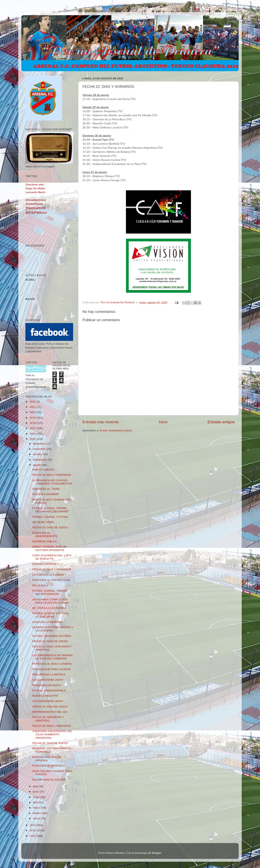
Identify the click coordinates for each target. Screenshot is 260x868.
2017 (33, 428)
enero (37, 818)
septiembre (40, 460)
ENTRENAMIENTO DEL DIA (50, 712)
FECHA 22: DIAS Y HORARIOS (52, 569)
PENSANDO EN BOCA (47, 685)
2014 (33, 825)
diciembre (39, 444)
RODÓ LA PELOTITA (45, 696)
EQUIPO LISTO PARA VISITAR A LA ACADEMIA (53, 629)
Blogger (157, 853)
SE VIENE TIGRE (43, 522)
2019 (33, 418)
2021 (33, 407)
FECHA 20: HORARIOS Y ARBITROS (48, 719)
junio (36, 792)
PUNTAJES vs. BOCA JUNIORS (52, 664)
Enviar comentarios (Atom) (116, 430)
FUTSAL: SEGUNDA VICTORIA (52, 636)
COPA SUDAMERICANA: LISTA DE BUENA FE (52, 557)
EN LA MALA (40, 585)
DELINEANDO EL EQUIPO (49, 780)
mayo (37, 797)
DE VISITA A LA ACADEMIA (49, 608)
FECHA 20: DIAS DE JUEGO (50, 743)
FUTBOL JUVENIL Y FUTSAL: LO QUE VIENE (51, 615)
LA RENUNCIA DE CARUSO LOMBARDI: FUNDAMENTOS (52, 482)
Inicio (163, 422)
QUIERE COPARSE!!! (46, 564)
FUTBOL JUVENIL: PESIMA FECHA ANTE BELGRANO (50, 510)
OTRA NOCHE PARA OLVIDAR (52, 669)
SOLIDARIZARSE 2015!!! (48, 680)
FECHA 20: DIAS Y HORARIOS (52, 726)
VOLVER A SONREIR (45, 494)
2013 (33, 830)
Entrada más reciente (101, 422)
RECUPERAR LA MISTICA (49, 675)
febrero (38, 813)
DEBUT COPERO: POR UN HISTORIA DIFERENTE (49, 548)
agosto (37, 465)
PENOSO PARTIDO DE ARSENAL (47, 759)
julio (36, 786)
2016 (33, 434)
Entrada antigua (221, 422)
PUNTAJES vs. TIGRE (46, 489)
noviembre (40, 449)
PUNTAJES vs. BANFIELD (49, 766)
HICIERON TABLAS (44, 541)
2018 (33, 423)
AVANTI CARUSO (43, 470)
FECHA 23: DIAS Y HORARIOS (52, 475)
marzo (37, 808)
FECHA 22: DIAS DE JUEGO (50, 641)
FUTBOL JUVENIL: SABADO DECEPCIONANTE (50, 592)
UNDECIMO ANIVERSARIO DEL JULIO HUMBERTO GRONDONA (52, 734)
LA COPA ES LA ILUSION (48, 575)
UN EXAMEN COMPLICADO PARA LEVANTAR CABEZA (51, 601)
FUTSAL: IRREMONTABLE (49, 691)
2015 (33, 439)
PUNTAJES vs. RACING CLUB (51, 580)
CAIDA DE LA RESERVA (48, 622)
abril (36, 802)
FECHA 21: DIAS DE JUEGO (50, 707)
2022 (33, 402)
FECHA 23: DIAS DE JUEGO (50, 527)
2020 (33, 412)
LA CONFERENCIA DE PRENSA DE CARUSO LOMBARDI (52, 657)
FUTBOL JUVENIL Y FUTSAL (50, 517)
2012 (33, 836)
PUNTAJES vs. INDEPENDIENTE (45, 535)
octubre (38, 454)
